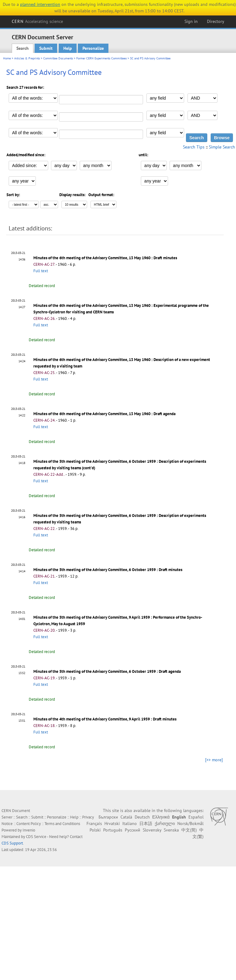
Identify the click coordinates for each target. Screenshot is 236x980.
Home (7, 58)
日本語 (146, 823)
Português (113, 830)
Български (108, 817)
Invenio (29, 830)
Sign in (191, 21)
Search (23, 48)
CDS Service (36, 837)
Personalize (93, 48)
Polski (95, 830)
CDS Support (12, 843)
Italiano (130, 823)
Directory (216, 21)
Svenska (171, 830)
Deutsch (142, 817)
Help (68, 48)
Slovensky (152, 830)
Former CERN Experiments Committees (101, 58)
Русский (133, 830)
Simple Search (222, 147)
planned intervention (40, 4)
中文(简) (189, 830)
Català (126, 817)
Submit (46, 48)
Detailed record (42, 286)
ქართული (165, 823)
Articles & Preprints (27, 58)
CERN (37, 21)
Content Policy (29, 824)
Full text (41, 271)
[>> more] (214, 760)
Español (196, 817)
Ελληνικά (161, 817)
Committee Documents (58, 58)
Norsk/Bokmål (190, 823)
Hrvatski (112, 823)
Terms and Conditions (62, 824)
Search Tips (194, 147)
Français (94, 823)
